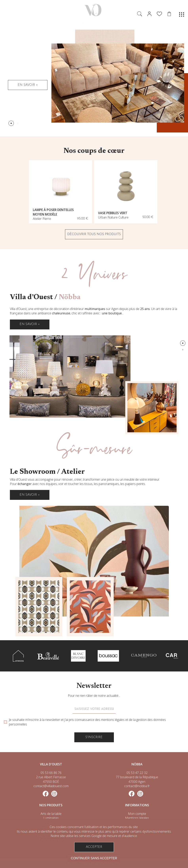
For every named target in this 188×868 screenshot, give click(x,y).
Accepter (94, 847)
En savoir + (28, 85)
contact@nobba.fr (137, 786)
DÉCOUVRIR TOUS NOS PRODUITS (94, 234)
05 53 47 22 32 (137, 773)
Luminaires (51, 818)
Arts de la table (51, 814)
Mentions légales (137, 818)
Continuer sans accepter (94, 858)
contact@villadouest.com (51, 786)
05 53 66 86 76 (51, 773)
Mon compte (137, 814)
